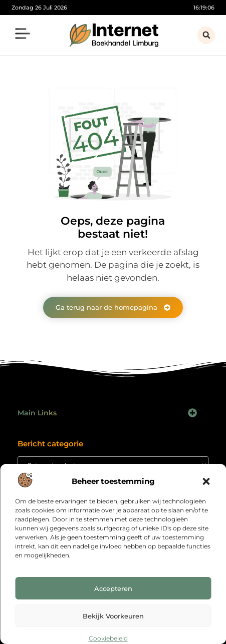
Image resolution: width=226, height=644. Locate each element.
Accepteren (113, 588)
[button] (206, 481)
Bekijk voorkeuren (113, 616)
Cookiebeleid (108, 638)
